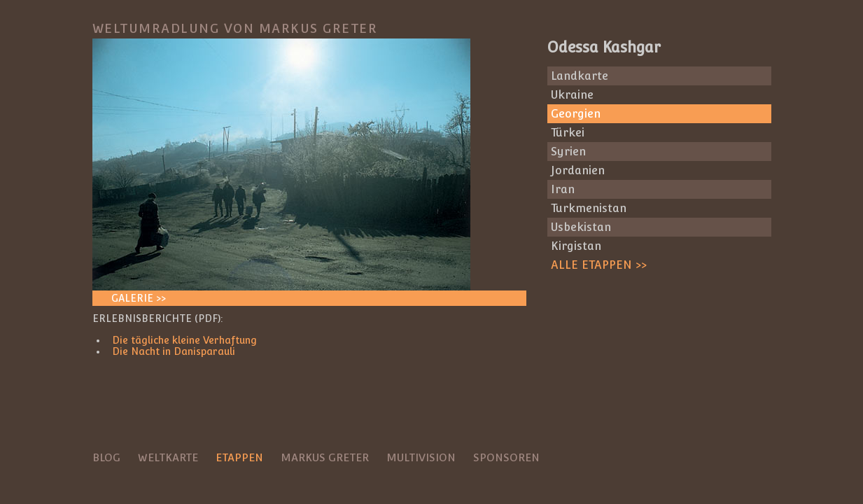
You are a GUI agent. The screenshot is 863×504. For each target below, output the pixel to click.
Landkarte (580, 76)
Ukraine (572, 95)
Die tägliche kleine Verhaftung (184, 340)
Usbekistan (581, 227)
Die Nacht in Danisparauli (174, 351)
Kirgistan (576, 246)
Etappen (239, 457)
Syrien (568, 152)
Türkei (568, 133)
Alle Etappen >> (599, 265)
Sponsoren (506, 457)
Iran (563, 189)
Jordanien (578, 170)
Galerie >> (139, 298)
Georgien (576, 114)
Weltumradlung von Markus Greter (235, 28)
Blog (106, 457)
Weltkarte (168, 457)
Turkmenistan (589, 208)
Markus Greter (325, 457)
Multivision (421, 457)
